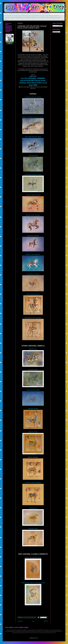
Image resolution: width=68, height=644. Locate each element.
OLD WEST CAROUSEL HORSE (33, 195)
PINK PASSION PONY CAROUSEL (33, 318)
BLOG (45, 16)
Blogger (36, 638)
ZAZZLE (6, 18)
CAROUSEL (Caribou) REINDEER (33, 483)
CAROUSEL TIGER (33, 529)
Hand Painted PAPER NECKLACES (35, 16)
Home (33, 621)
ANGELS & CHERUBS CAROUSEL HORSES (33, 117)
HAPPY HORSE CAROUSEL (33, 294)
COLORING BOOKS (46, 14)
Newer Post (20, 621)
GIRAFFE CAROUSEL (33, 457)
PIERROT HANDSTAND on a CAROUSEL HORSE (33, 583)
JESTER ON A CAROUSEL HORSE (33, 557)
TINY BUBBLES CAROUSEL (33, 274)
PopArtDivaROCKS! (23, 16)
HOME (5, 20)
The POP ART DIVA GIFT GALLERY (11, 16)
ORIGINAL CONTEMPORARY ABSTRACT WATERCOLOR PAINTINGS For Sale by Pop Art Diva (22, 14)
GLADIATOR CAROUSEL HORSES (33, 97)
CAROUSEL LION (33, 508)
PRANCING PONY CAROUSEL (33, 215)
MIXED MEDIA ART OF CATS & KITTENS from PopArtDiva (40, 18)
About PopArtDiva (56, 18)
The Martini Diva (12, 18)
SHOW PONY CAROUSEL (33, 236)
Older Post (46, 621)
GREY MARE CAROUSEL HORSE (33, 137)
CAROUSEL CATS (33, 349)
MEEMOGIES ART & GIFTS (22, 18)
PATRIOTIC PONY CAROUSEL (33, 254)
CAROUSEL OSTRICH (33, 409)
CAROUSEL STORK (33, 432)
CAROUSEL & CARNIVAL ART (54, 16)
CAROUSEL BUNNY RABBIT (33, 390)
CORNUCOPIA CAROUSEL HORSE (33, 174)
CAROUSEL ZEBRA (33, 156)
